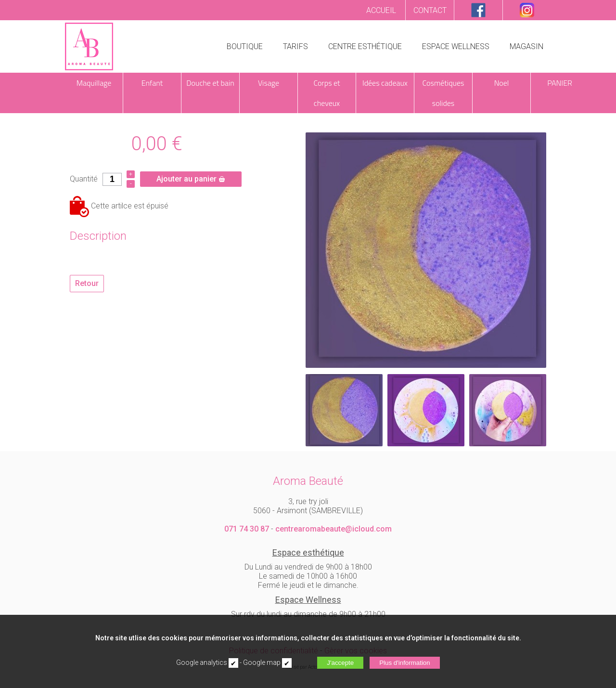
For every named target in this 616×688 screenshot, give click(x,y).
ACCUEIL (381, 10)
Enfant (152, 83)
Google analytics (202, 662)
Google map (262, 662)
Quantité (84, 179)
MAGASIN (526, 46)
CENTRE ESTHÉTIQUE (365, 46)
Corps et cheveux (327, 93)
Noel (502, 83)
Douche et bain (210, 83)
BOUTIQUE (245, 46)
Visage (269, 83)
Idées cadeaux (385, 83)
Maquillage (94, 83)
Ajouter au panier (191, 179)
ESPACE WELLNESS (456, 46)
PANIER (560, 83)
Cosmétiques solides (443, 93)
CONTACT (430, 10)
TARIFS (295, 46)
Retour (87, 283)
